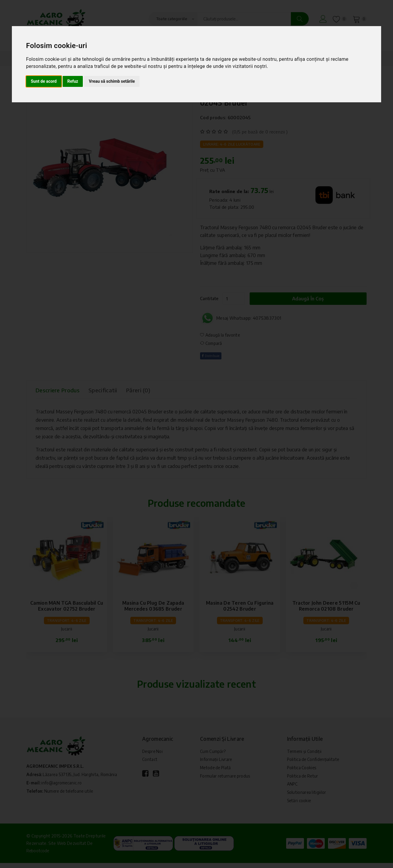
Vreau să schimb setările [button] (112, 81)
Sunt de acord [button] (44, 81)
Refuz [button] (73, 81)
